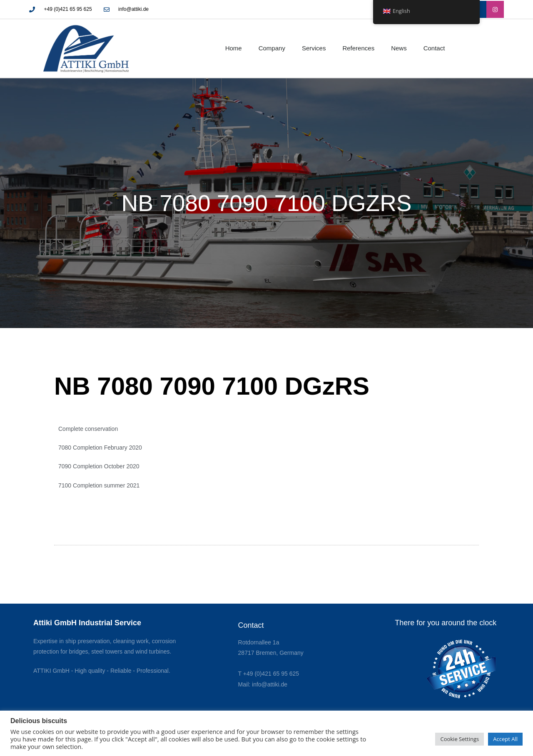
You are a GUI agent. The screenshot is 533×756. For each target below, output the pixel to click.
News (399, 48)
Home (234, 48)
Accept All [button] (505, 739)
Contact (434, 48)
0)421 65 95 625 (278, 674)
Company (272, 48)
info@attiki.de (270, 684)
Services (314, 48)
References (358, 48)
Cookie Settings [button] (460, 739)
